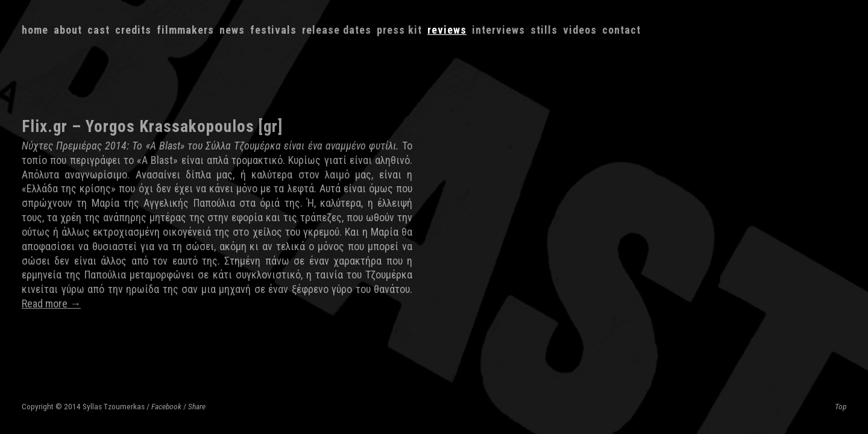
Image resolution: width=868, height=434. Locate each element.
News (232, 30)
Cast (99, 30)
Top (841, 406)
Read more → (51, 303)
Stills (544, 30)
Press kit (399, 30)
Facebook (166, 406)
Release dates (337, 30)
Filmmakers (185, 30)
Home (35, 30)
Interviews (498, 30)
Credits (133, 30)
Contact (621, 30)
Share (197, 406)
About (68, 30)
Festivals (273, 30)
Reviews (447, 30)
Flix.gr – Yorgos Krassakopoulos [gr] (152, 127)
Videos (580, 30)
